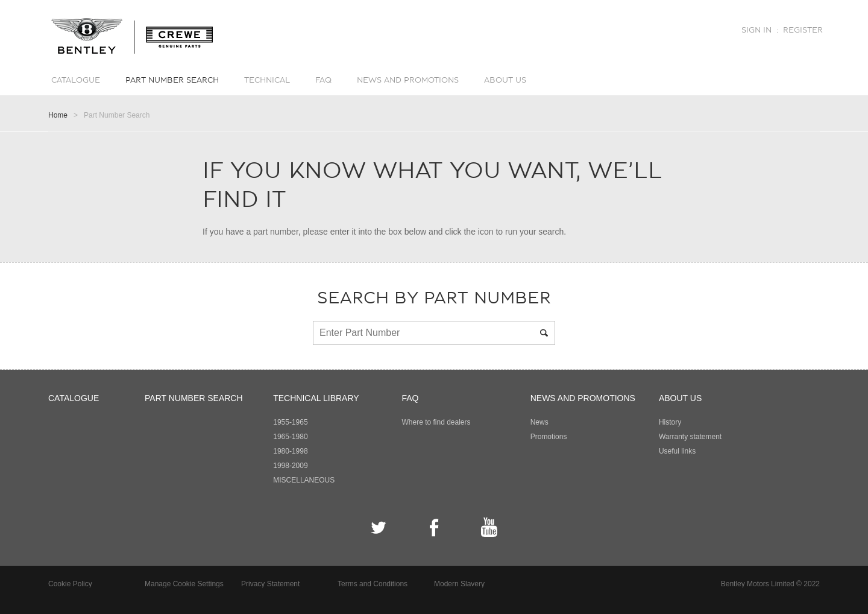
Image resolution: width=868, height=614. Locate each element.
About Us (505, 80)
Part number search (172, 80)
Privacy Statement (270, 584)
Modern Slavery (459, 584)
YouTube (489, 527)
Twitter (379, 527)
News (539, 422)
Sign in (756, 30)
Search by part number (434, 298)
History (670, 422)
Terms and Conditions (373, 584)
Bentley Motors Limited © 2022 (770, 584)
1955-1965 (290, 422)
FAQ (323, 80)
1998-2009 (290, 466)
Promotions (549, 437)
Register (803, 30)
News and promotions (408, 80)
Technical (267, 80)
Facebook (434, 527)
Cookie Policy (70, 584)
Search (546, 333)
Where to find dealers (436, 422)
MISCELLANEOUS (304, 480)
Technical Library (316, 398)
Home (58, 115)
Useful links (677, 451)
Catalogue (76, 80)
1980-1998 (290, 451)
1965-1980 (290, 437)
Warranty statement (690, 437)
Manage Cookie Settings (184, 584)
